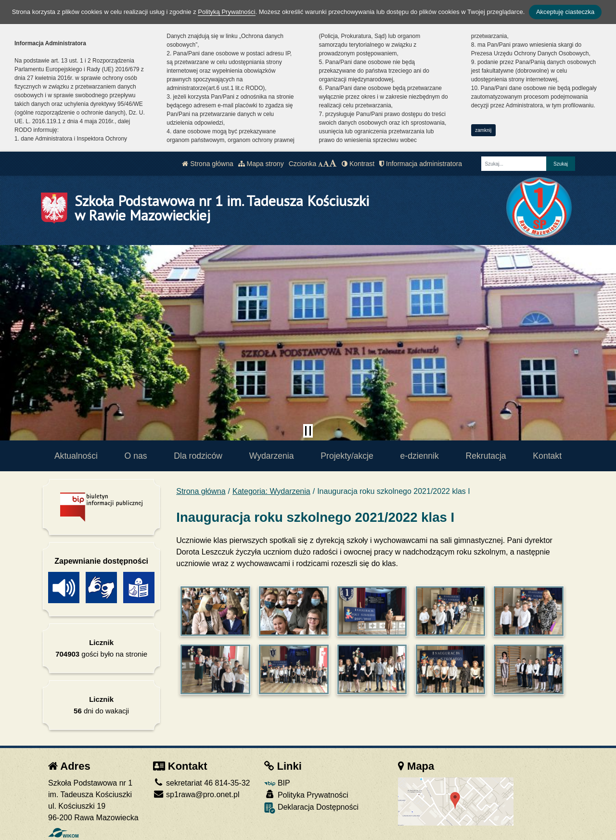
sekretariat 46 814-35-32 (202, 783)
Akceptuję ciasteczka (565, 12)
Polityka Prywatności (306, 795)
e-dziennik (420, 456)
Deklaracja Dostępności (311, 808)
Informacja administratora (421, 164)
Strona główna (207, 164)
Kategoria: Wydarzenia (271, 491)
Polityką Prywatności (226, 12)
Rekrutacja (486, 456)
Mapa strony (261, 164)
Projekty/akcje (347, 456)
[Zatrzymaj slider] (308, 431)
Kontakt (547, 456)
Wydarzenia (272, 456)
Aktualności (76, 456)
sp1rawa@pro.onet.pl (196, 795)
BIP (277, 783)
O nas (136, 456)
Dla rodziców (198, 456)
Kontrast (358, 164)
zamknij (483, 130)
